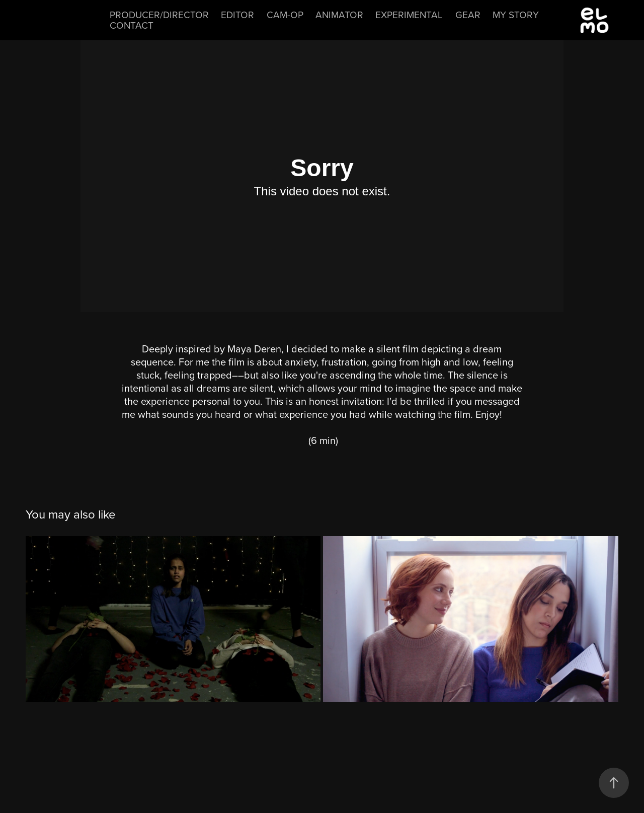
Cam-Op (285, 14)
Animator (339, 14)
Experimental (409, 14)
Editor (237, 14)
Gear (468, 14)
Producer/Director (159, 14)
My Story (516, 14)
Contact (132, 25)
